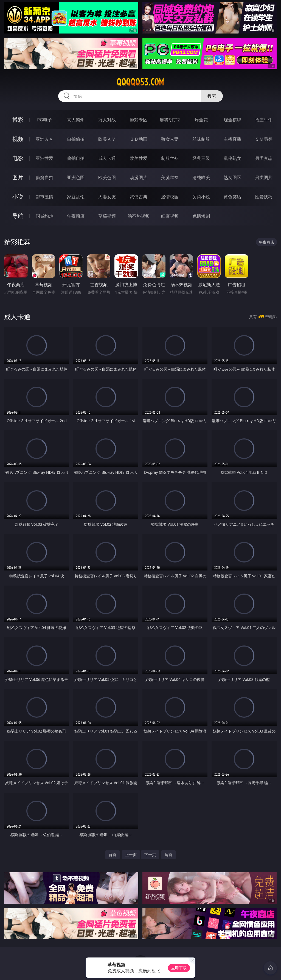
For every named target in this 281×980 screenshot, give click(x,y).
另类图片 (264, 177)
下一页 (150, 855)
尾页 (168, 855)
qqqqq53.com (140, 82)
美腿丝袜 (170, 177)
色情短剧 (201, 216)
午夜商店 (76, 216)
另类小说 (201, 197)
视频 (18, 139)
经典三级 (201, 158)
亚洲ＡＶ (44, 139)
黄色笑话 (232, 197)
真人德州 (76, 120)
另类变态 (264, 158)
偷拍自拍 (76, 158)
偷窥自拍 (44, 177)
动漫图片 (139, 177)
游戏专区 (139, 120)
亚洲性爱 (44, 158)
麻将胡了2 (170, 120)
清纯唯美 (201, 177)
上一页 (131, 855)
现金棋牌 (232, 120)
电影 (18, 158)
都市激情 (44, 197)
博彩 (18, 120)
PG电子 (44, 120)
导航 (18, 216)
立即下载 (179, 968)
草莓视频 (107, 216)
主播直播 (232, 139)
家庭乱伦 (76, 197)
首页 (113, 855)
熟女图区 (232, 177)
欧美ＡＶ (107, 139)
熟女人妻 (170, 139)
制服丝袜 (170, 158)
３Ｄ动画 (139, 139)
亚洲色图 (76, 177)
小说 (18, 197)
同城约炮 (44, 216)
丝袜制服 (201, 139)
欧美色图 (107, 177)
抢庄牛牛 (264, 120)
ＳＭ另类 (264, 139)
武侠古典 (139, 197)
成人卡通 (107, 158)
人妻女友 (107, 197)
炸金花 (201, 120)
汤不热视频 (139, 216)
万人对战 (107, 120)
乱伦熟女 (232, 158)
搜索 (212, 96)
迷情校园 (170, 197)
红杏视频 (170, 216)
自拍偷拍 (76, 139)
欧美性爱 (139, 158)
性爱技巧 (264, 197)
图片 (18, 177)
